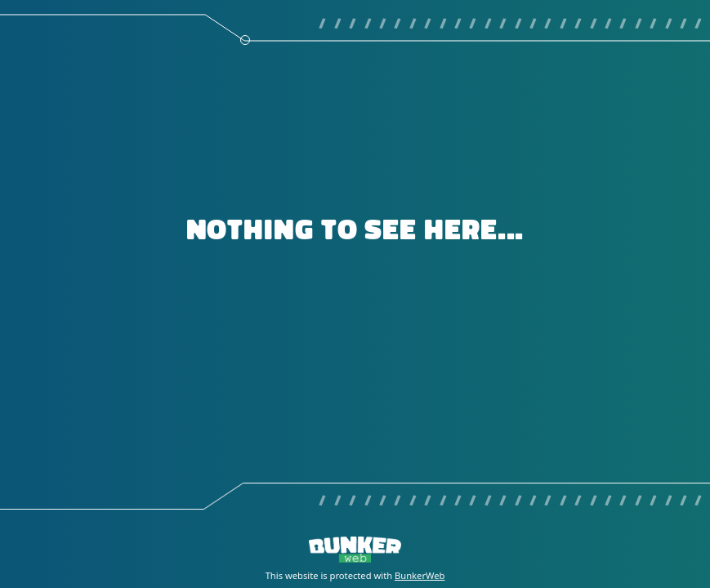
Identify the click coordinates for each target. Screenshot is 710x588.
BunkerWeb (420, 575)
